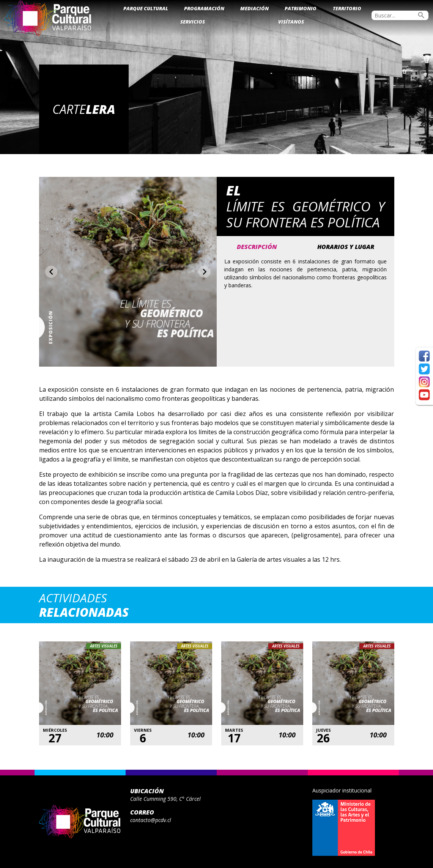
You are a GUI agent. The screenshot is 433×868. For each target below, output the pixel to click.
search (421, 15)
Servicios (193, 22)
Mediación (254, 8)
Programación (204, 8)
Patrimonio (301, 8)
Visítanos (291, 22)
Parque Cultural (146, 8)
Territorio (347, 8)
